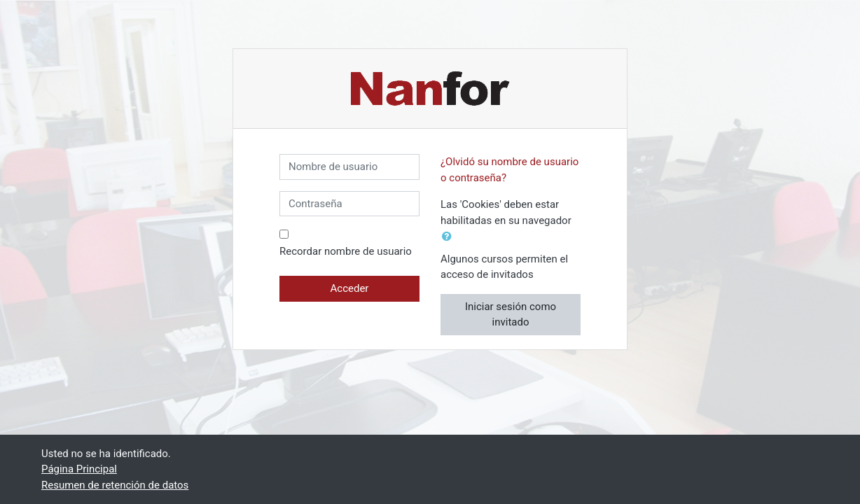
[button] (450, 237)
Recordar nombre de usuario (346, 251)
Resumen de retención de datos (115, 485)
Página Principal (79, 469)
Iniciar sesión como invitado (511, 315)
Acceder (350, 288)
